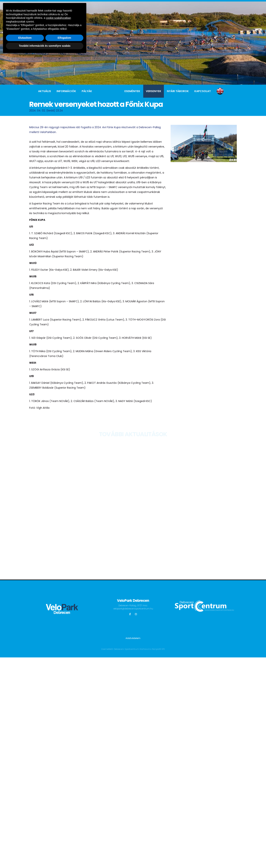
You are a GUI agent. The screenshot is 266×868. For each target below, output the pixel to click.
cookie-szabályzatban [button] (59, 830)
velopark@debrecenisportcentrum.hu (136, 609)
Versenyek (154, 91)
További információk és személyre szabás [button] (45, 858)
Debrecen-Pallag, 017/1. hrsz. (133, 605)
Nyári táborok (178, 91)
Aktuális (45, 91)
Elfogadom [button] (64, 850)
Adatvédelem (133, 638)
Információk (66, 91)
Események (132, 91)
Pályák (87, 91)
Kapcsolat (203, 91)
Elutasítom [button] (25, 850)
